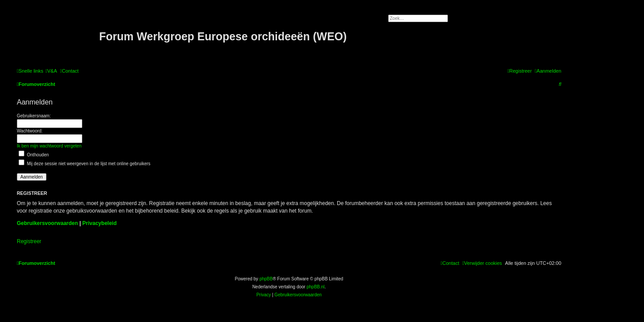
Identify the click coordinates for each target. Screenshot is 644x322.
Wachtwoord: (30, 131)
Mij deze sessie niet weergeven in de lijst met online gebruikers (85, 164)
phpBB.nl (316, 287)
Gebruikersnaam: (34, 116)
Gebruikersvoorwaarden (47, 223)
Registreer (29, 241)
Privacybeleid (99, 223)
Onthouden (34, 155)
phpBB (266, 279)
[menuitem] (51, 71)
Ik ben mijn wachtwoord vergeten (49, 146)
